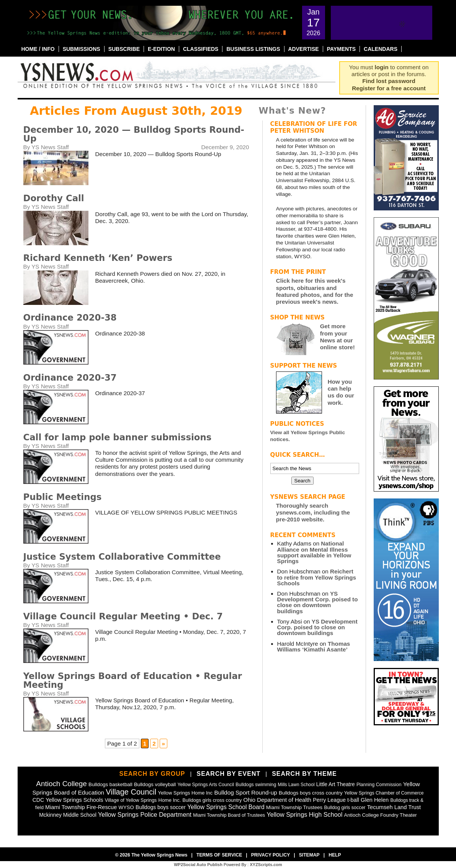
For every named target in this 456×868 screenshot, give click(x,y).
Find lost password (389, 81)
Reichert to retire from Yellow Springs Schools (317, 577)
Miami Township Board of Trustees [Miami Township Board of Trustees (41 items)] (229, 815)
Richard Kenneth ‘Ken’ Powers (98, 258)
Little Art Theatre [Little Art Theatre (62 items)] (336, 784)
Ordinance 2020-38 (70, 318)
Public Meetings (63, 497)
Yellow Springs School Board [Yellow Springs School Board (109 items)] (226, 807)
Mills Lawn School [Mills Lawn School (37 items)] (296, 785)
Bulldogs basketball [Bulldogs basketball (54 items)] (110, 784)
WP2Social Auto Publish (198, 865)
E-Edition (161, 49)
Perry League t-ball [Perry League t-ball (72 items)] (336, 800)
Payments (341, 49)
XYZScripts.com (266, 865)
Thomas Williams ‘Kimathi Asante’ (314, 647)
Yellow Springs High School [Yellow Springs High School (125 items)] (304, 814)
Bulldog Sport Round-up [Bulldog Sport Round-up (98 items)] (245, 792)
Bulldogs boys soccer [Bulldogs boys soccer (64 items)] (161, 807)
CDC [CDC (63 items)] (38, 800)
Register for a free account (389, 88)
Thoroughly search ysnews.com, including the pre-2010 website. (313, 512)
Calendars (381, 49)
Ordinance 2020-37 (70, 378)
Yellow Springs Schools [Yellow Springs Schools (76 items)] (74, 800)
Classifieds (201, 49)
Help (335, 855)
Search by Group (152, 774)
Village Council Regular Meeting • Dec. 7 (123, 616)
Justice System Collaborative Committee (122, 557)
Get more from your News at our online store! (338, 337)
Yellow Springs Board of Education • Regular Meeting (133, 680)
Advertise (304, 49)
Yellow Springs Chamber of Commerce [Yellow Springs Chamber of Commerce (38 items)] (384, 793)
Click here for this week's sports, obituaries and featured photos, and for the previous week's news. (315, 291)
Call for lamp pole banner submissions (118, 437)
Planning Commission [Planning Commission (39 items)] (379, 785)
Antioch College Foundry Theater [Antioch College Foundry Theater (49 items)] (381, 815)
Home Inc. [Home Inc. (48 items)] (170, 800)
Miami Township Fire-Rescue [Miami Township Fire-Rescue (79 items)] (81, 807)
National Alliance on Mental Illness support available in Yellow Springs (314, 552)
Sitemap (309, 855)
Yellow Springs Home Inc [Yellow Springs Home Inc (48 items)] (185, 793)
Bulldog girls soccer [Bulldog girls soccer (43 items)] (345, 808)
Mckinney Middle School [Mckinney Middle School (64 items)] (68, 815)
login (382, 67)
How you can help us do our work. (341, 392)
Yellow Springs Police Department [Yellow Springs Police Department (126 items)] (145, 814)
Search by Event (228, 774)
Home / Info (38, 49)
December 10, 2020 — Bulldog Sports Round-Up (134, 134)
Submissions (82, 49)
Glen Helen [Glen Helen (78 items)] (375, 800)
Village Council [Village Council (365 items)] (131, 792)
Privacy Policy (271, 855)
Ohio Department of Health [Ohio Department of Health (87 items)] (278, 800)
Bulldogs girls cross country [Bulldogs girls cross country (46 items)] (212, 800)
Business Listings (253, 49)
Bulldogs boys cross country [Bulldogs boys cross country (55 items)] (311, 793)
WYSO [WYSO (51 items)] (126, 807)
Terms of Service (219, 855)
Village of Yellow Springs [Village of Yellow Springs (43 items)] (131, 800)
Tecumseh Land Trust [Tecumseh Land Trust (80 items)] (394, 807)
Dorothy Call (54, 198)
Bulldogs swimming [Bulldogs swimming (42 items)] (256, 785)
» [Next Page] (163, 743)
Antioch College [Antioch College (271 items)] (61, 784)
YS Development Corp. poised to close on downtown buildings (318, 602)
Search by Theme (304, 774)
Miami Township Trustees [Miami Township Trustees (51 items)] (294, 807)
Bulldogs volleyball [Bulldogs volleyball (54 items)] (155, 784)
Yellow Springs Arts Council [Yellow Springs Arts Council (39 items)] (206, 785)
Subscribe (124, 49)
